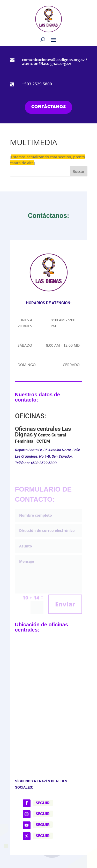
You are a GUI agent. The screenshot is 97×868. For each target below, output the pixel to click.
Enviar (65, 604)
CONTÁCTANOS (48, 107)
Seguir (43, 803)
